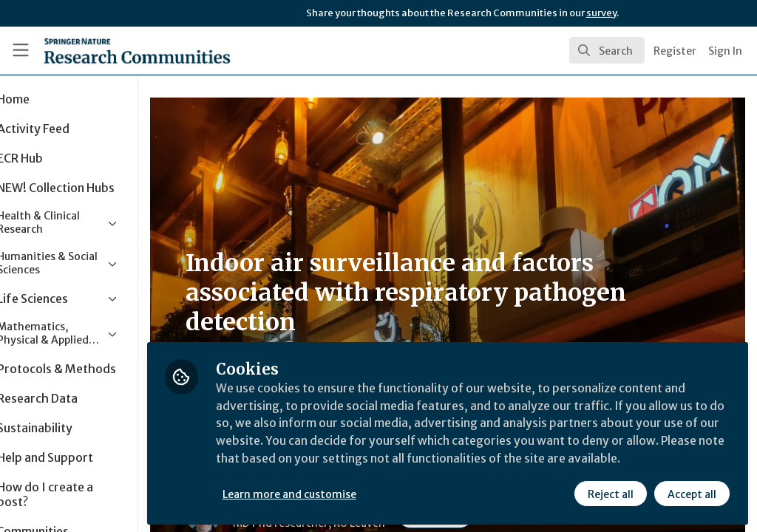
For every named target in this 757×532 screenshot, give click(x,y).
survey (601, 13)
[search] (607, 50)
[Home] (111, 50)
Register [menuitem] (675, 51)
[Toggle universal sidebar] (21, 50)
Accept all (692, 493)
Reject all (611, 493)
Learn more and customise (340, 493)
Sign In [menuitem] (725, 51)
